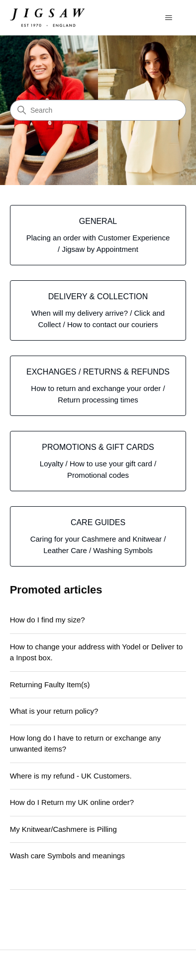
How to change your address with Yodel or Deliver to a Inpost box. (97, 652)
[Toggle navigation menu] (168, 18)
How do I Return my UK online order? (72, 802)
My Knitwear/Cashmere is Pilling (63, 829)
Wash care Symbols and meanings (67, 856)
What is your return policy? (54, 711)
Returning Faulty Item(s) (50, 685)
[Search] (98, 110)
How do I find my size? (48, 620)
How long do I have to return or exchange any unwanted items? (86, 744)
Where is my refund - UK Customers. (71, 776)
